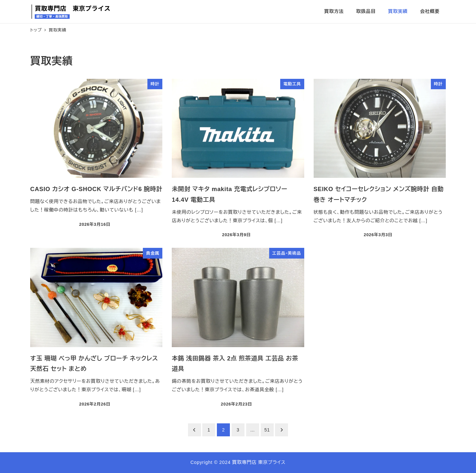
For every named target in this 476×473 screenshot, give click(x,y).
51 (267, 430)
